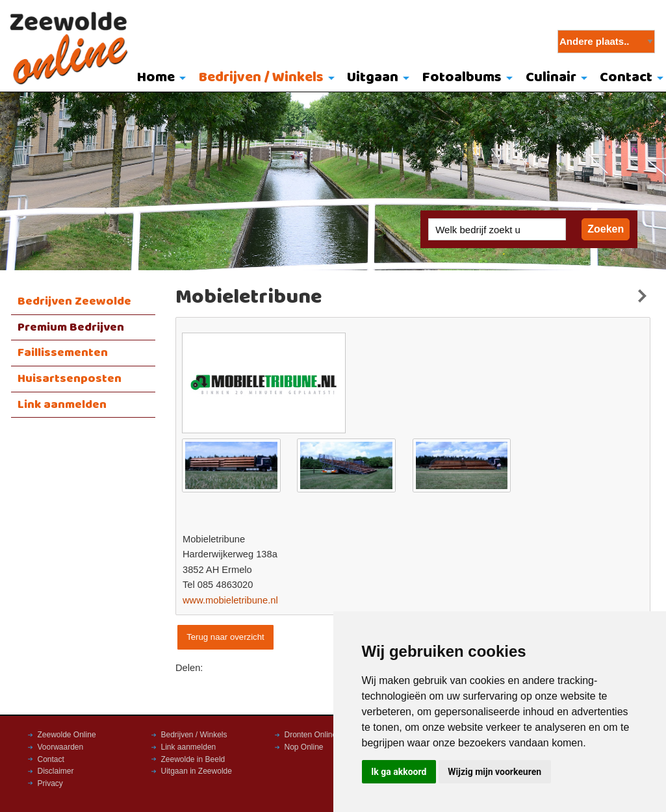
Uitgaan (373, 78)
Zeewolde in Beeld (193, 759)
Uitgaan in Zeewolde (197, 771)
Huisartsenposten (70, 379)
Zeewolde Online (67, 735)
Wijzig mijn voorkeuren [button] (494, 772)
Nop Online (304, 747)
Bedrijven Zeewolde (74, 301)
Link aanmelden (62, 405)
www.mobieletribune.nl (230, 600)
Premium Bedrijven (71, 327)
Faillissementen (63, 353)
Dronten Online (311, 735)
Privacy (50, 783)
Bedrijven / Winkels (261, 78)
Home (156, 78)
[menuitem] (158, 79)
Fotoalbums (462, 78)
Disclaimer (56, 771)
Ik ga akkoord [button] (399, 772)
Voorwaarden (61, 747)
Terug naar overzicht (225, 637)
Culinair (551, 78)
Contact (51, 759)
